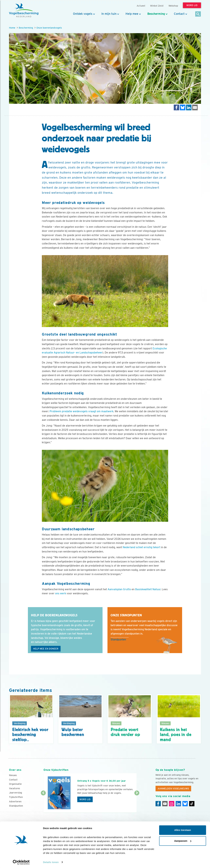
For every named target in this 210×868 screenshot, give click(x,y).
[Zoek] (198, 14)
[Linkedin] (178, 804)
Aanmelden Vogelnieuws (173, 789)
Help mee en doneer (46, 649)
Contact (179, 14)
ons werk (61, 593)
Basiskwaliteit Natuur (148, 589)
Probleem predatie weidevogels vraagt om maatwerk (81, 411)
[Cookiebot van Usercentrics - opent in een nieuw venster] (21, 862)
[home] (24, 10)
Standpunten (118, 640)
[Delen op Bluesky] (183, 107)
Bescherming (156, 14)
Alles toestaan (183, 830)
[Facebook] (158, 804)
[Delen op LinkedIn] (189, 107)
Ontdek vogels (83, 14)
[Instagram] (172, 804)
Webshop (173, 6)
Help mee (132, 14)
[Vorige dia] (43, 803)
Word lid (85, 799)
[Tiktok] (192, 804)
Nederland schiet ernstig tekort (142, 547)
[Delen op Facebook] (177, 107)
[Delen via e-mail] (195, 107)
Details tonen (51, 862)
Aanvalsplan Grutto (119, 589)
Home (12, 28)
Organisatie (15, 784)
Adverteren (15, 802)
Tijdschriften (16, 797)
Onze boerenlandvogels (49, 28)
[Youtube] (165, 804)
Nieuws (13, 775)
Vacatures (15, 788)
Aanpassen (183, 840)
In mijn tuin (109, 14)
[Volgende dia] (137, 803)
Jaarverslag (16, 793)
